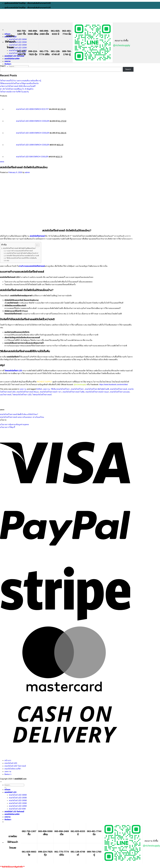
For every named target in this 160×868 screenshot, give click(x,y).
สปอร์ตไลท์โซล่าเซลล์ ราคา (51, 392)
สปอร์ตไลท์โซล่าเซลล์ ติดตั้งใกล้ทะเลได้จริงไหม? (19, 414)
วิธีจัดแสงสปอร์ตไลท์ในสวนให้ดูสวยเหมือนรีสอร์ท (19, 83)
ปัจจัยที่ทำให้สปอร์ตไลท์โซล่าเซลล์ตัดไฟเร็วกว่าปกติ (23, 256)
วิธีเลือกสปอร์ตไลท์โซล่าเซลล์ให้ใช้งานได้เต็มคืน (22, 258)
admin (27, 172)
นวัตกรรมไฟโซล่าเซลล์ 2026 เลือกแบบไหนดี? (18, 86)
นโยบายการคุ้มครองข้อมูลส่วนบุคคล (14, 424)
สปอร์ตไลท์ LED (11, 763)
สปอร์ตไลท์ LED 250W (18, 42)
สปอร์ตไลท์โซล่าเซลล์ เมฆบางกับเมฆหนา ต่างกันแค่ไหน (22, 417)
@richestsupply (122, 45)
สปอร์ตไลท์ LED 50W (17, 53)
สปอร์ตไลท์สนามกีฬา (12, 59)
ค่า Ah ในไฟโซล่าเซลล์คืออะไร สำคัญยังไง (17, 89)
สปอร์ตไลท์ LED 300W (18, 39)
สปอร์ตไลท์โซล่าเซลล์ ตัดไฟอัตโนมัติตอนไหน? (19, 248)
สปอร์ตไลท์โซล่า (77, 389)
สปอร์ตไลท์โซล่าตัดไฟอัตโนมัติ (97, 389)
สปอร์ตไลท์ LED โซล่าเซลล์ (14, 56)
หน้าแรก (7, 34)
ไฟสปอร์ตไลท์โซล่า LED (22, 395)
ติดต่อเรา (8, 64)
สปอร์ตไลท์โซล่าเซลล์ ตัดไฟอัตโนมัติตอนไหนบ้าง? (22, 253)
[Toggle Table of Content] (36, 245)
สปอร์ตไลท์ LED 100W (18, 806)
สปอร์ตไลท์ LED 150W (18, 48)
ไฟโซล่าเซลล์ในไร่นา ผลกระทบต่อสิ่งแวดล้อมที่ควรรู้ (21, 81)
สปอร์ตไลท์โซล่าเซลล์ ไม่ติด (73, 392)
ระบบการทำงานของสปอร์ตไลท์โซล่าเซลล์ (20, 251)
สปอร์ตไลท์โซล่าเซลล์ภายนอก (97, 392)
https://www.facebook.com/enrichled (113, 385)
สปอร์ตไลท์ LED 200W (18, 45)
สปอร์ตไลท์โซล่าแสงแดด (120, 392)
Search (3, 66)
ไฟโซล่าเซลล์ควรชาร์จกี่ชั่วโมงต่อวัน (14, 92)
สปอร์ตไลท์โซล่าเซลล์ (119, 389)
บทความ (7, 61)
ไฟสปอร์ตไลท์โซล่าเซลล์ (42, 395)
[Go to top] (1, 782)
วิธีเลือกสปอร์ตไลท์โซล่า (60, 389)
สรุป (8, 261)
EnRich (39, 389)
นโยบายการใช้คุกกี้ (8, 427)
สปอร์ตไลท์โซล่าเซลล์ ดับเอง (28, 392)
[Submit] (5, 788)
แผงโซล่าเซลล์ (6, 395)
